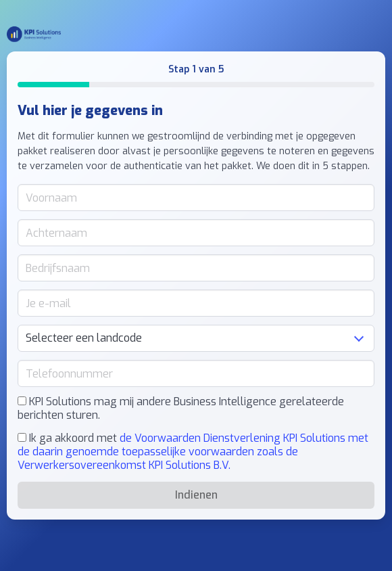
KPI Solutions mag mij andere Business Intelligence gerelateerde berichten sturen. (181, 409)
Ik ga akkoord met (193, 452)
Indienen (196, 495)
